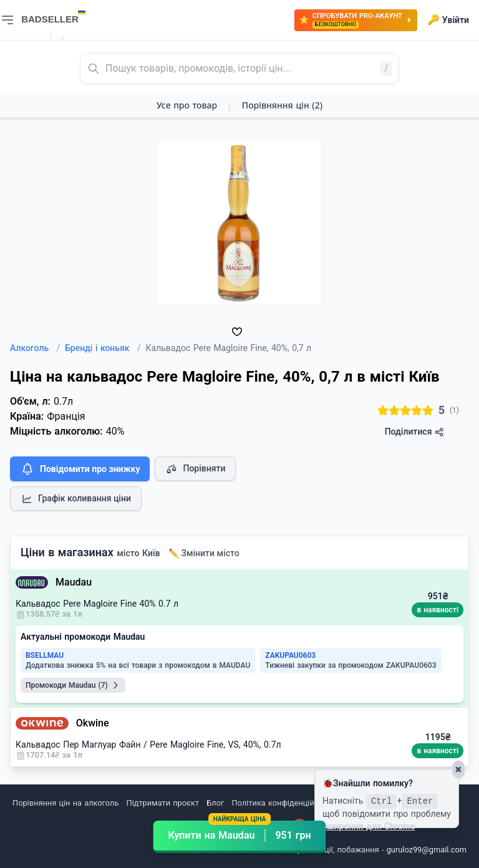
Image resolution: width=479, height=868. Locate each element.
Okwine (93, 723)
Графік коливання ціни (76, 499)
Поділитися (414, 432)
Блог (215, 803)
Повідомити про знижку (80, 469)
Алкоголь (35, 348)
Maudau (74, 582)
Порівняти (195, 469)
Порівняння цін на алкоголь (65, 803)
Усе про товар (187, 105)
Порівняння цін (282, 105)
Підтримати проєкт (163, 803)
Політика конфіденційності (283, 803)
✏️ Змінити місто (204, 553)
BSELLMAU (45, 655)
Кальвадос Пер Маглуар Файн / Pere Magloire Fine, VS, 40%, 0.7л (148, 745)
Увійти (448, 20)
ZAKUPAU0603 (290, 655)
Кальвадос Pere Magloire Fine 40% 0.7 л (97, 604)
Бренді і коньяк (103, 348)
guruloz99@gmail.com (427, 850)
